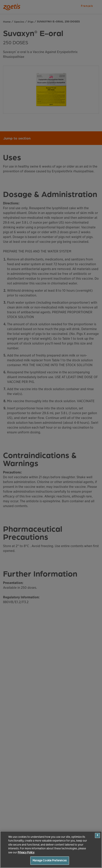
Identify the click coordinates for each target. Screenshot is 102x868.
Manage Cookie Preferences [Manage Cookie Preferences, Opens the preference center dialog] (50, 860)
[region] (51, 849)
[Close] (97, 835)
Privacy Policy (26, 852)
